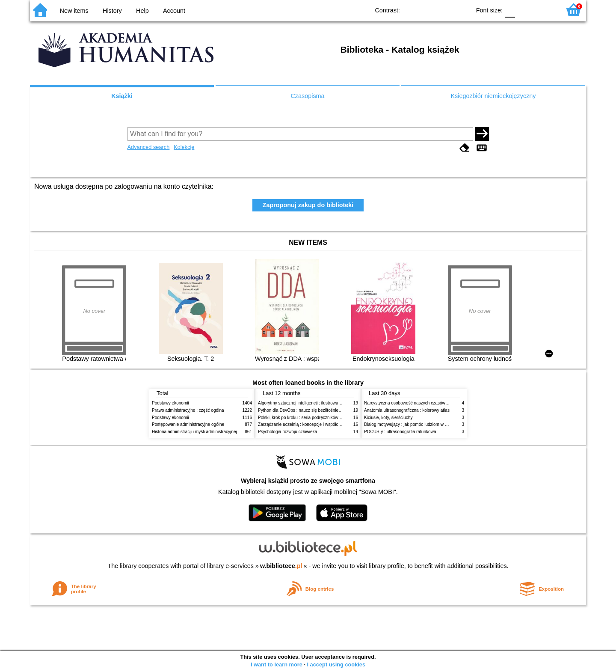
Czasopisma (307, 96)
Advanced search (149, 147)
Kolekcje (184, 147)
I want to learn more (277, 665)
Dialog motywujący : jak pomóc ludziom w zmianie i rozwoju (421, 424)
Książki (122, 96)
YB (444, 10)
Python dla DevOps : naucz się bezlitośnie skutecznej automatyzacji (323, 410)
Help (142, 11)
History (112, 11)
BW (427, 10)
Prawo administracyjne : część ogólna (188, 410)
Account (174, 11)
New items (74, 11)
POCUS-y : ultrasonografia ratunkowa (400, 432)
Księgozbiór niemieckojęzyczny (493, 96)
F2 (544, 10)
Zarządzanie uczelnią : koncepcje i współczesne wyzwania (314, 424)
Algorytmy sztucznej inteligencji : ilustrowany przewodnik (312, 403)
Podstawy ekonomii (170, 403)
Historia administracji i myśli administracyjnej (194, 432)
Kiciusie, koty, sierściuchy (388, 418)
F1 (525, 10)
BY (461, 10)
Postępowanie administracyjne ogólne (188, 424)
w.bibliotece (281, 566)
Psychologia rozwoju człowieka (287, 432)
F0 (510, 10)
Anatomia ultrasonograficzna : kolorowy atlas (407, 410)
